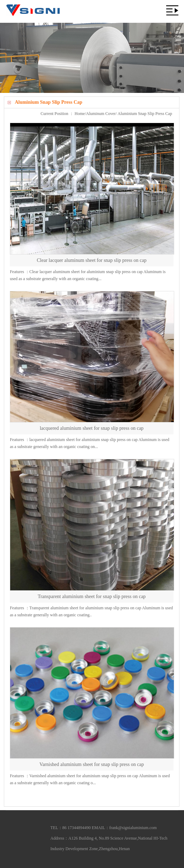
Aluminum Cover (101, 114)
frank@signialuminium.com (133, 828)
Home (80, 114)
